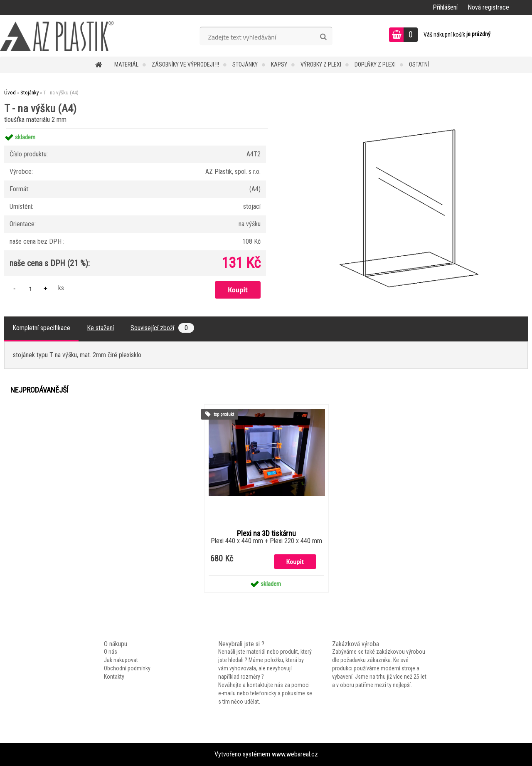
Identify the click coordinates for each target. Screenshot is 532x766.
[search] (323, 37)
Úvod (10, 93)
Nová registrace (488, 7)
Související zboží (162, 328)
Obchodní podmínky (127, 668)
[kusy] (30, 288)
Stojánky (245, 64)
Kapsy (279, 64)
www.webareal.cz (295, 754)
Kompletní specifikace (41, 328)
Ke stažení (100, 328)
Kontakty (114, 677)
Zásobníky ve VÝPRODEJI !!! (185, 64)
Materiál (126, 64)
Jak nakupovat (121, 660)
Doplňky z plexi (375, 64)
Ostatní (419, 64)
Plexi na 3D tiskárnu (266, 534)
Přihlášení (445, 7)
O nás (111, 652)
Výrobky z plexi (321, 64)
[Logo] (57, 36)
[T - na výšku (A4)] (406, 129)
